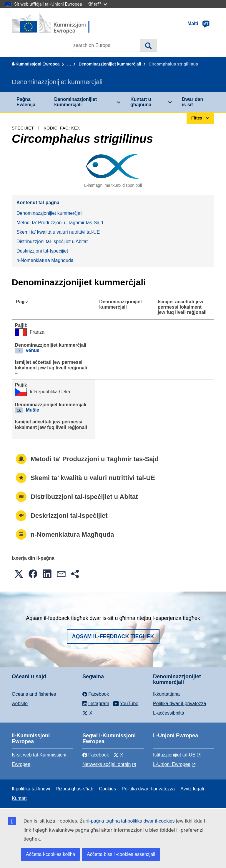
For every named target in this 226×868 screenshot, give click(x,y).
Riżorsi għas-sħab (74, 789)
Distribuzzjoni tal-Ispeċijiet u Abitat (52, 241)
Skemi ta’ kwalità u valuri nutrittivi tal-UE (58, 232)
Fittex (148, 45)
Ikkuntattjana (166, 694)
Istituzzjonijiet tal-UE (174, 755)
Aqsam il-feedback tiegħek (113, 636)
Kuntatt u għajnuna (141, 102)
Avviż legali (192, 789)
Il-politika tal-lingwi (31, 789)
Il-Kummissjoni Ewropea (36, 64)
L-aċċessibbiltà (169, 713)
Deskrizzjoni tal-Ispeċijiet (42, 251)
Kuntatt (19, 798)
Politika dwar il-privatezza (180, 704)
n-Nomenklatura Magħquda (45, 260)
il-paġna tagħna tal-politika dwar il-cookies (131, 821)
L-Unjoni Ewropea (172, 764)
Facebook (96, 755)
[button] (19, 574)
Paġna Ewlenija (26, 102)
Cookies (107, 789)
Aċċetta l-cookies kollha (50, 854)
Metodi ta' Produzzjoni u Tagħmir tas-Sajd (60, 223)
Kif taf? (97, 4)
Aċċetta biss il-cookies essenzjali (121, 854)
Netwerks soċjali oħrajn (107, 764)
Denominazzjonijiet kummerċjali (110, 64)
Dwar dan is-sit (192, 102)
